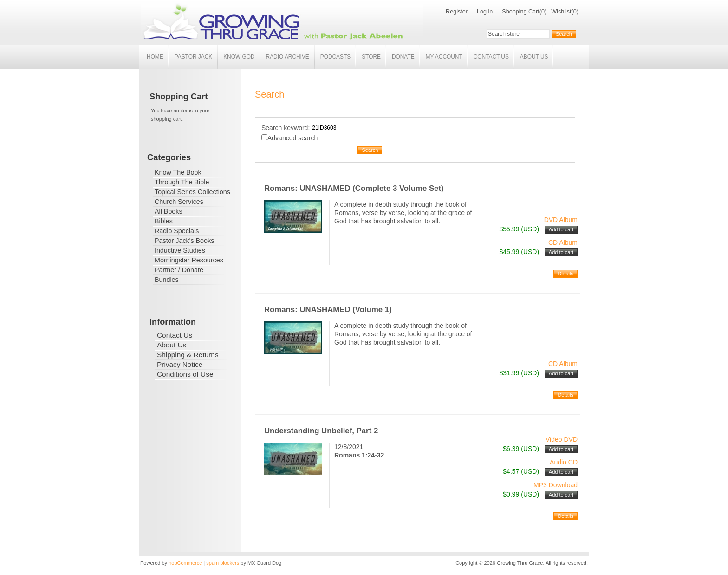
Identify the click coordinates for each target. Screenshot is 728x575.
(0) (543, 12)
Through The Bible (182, 182)
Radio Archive (288, 57)
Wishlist (561, 12)
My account (444, 57)
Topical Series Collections (192, 192)
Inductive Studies (180, 250)
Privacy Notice (180, 364)
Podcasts (335, 57)
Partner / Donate (179, 270)
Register (457, 12)
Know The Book (178, 172)
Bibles (164, 221)
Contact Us (491, 57)
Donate (403, 57)
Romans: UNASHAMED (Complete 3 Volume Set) (354, 188)
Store (371, 57)
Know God (239, 57)
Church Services (179, 202)
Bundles (167, 280)
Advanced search (292, 138)
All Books (169, 211)
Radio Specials (177, 231)
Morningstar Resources (189, 260)
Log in (485, 12)
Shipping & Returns (188, 355)
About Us (534, 57)
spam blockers (223, 563)
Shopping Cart (521, 12)
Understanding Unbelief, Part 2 (321, 431)
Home (155, 57)
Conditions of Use (185, 374)
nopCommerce (185, 563)
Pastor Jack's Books (184, 241)
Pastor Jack (194, 57)
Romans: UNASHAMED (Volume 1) (328, 310)
